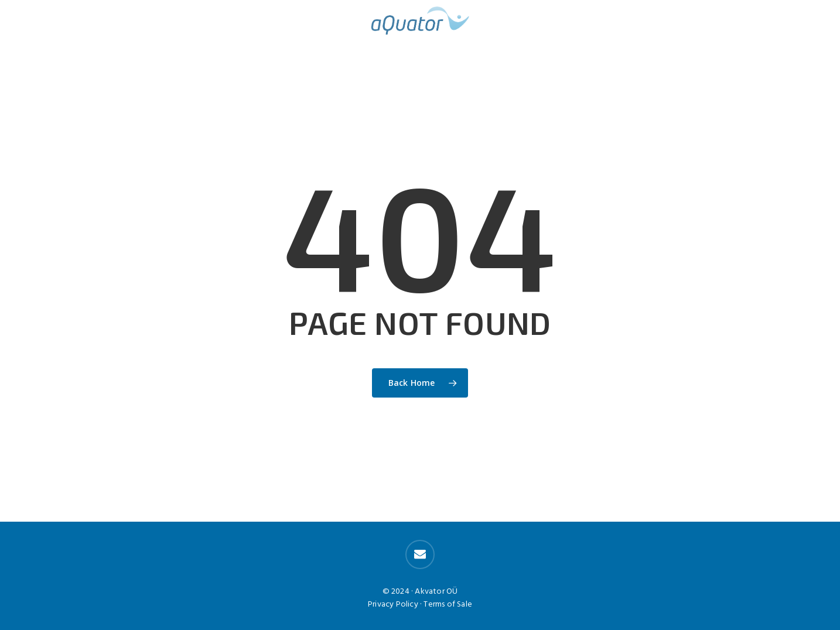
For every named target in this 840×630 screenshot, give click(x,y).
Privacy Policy (393, 605)
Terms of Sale (448, 605)
